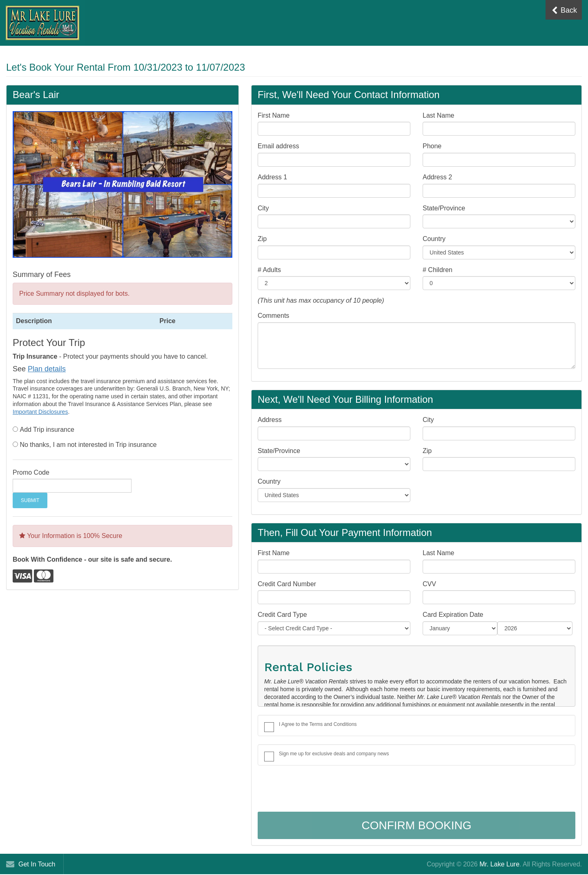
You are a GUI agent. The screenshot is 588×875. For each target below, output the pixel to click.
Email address (278, 146)
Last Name (438, 115)
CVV (429, 584)
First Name (274, 115)
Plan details (47, 369)
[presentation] (320, 790)
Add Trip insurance (47, 430)
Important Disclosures (40, 412)
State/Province (444, 208)
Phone (432, 146)
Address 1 (272, 177)
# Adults (269, 270)
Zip (262, 239)
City (263, 208)
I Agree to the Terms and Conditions (318, 724)
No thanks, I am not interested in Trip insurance (88, 445)
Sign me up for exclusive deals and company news (334, 754)
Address (270, 420)
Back (564, 10)
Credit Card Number (287, 584)
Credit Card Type (282, 615)
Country (434, 239)
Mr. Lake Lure (499, 864)
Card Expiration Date (453, 615)
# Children (438, 270)
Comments (273, 316)
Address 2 (437, 177)
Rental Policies (308, 667)
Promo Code (31, 472)
